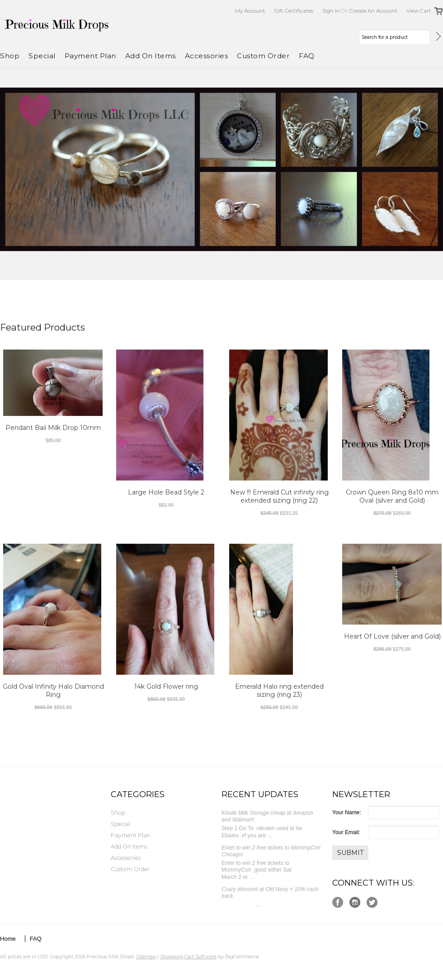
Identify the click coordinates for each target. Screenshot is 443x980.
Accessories (207, 56)
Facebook (338, 903)
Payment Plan (90, 56)
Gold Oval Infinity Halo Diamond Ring (53, 691)
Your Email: (346, 832)
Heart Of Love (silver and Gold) (392, 636)
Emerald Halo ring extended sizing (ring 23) (279, 691)
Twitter (372, 903)
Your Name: (347, 812)
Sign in (331, 11)
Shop (10, 56)
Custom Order (263, 56)
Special (42, 56)
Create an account (373, 11)
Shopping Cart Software (188, 957)
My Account (250, 11)
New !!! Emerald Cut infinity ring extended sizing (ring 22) (279, 496)
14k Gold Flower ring (166, 686)
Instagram (355, 903)
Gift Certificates (294, 11)
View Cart (419, 11)
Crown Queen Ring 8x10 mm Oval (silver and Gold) (392, 496)
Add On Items (151, 56)
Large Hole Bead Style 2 (166, 492)
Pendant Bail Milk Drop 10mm (53, 428)
